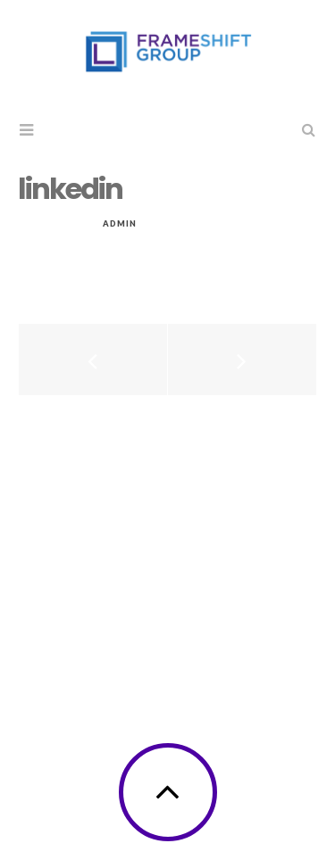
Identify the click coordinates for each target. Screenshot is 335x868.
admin (120, 223)
